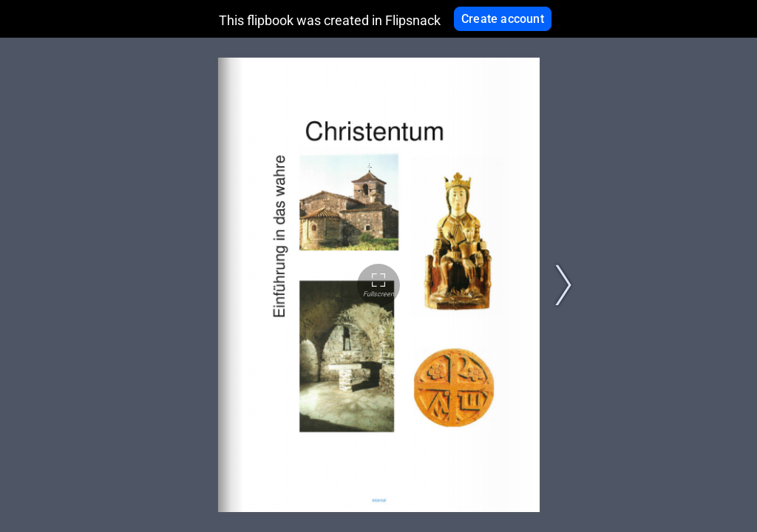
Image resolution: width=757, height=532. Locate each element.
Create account (503, 19)
